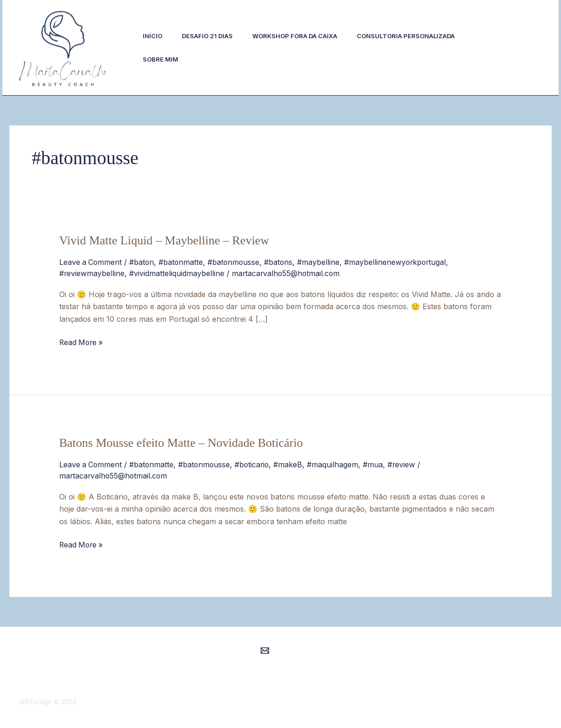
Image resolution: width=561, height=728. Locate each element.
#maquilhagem (337, 463)
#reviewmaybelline (92, 273)
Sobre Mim (162, 59)
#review (406, 463)
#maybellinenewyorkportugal (400, 262)
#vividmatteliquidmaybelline (177, 273)
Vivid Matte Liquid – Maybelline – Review (164, 240)
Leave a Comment (91, 262)
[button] (530, 48)
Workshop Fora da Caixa (302, 36)
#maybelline (322, 262)
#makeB (292, 463)
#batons (282, 262)
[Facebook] (495, 55)
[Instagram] (490, 42)
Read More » (82, 341)
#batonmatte (183, 262)
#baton (143, 262)
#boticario (255, 463)
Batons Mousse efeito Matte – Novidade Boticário (181, 442)
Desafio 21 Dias (211, 36)
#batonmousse (236, 262)
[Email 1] (265, 648)
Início (154, 36)
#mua (377, 463)
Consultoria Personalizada (416, 36)
